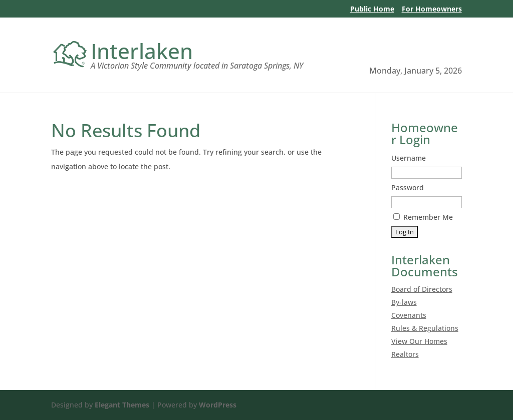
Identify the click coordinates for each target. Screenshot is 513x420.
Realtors (405, 354)
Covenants (409, 315)
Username (409, 158)
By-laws (404, 302)
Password (408, 187)
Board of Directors (422, 289)
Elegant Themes (122, 405)
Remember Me (423, 217)
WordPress (218, 405)
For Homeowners (432, 10)
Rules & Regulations (425, 328)
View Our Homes (419, 341)
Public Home (372, 10)
